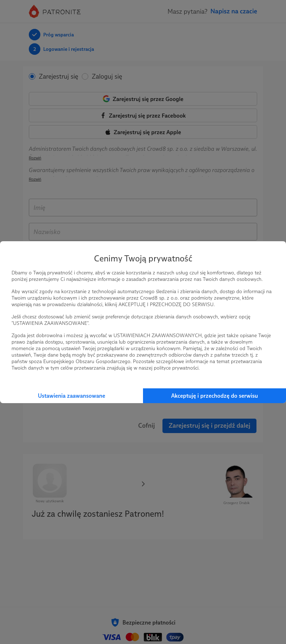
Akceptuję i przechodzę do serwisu (214, 396)
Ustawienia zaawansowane (71, 396)
